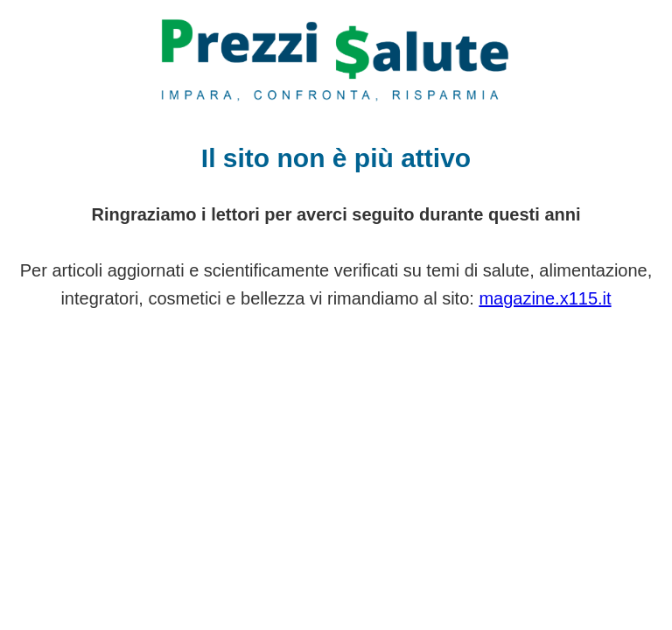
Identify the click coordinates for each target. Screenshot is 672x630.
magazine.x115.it (545, 298)
